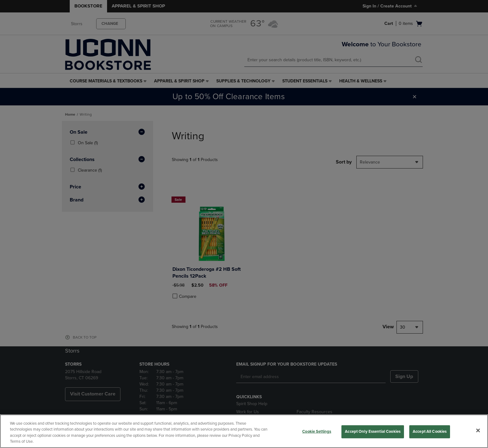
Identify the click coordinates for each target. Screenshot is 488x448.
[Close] (478, 430)
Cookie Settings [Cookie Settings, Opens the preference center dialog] (317, 432)
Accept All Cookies (430, 432)
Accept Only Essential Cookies (373, 432)
